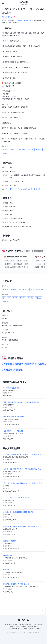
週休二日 (31, 150)
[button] (15, 272)
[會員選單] (44, 3)
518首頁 (10, 21)
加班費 (15, 298)
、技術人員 (37, 189)
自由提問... (19, 370)
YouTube (28, 620)
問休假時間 (8, 364)
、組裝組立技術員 (26, 189)
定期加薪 (5, 150)
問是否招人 (42, 364)
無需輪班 (5, 153)
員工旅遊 (5, 289)
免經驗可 (39, 150)
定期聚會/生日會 (24, 289)
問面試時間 (30, 364)
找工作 (15, 21)
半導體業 (20, 21)
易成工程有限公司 (28, 21)
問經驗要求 (19, 364)
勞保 (4, 298)
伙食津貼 (13, 150)
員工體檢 (31, 298)
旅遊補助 (13, 289)
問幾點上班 (8, 370)
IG (19, 620)
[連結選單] (3, 3)
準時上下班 (22, 150)
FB (23, 620)
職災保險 (39, 298)
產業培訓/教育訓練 (37, 289)
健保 (9, 298)
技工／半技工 (14, 189)
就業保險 (5, 302)
